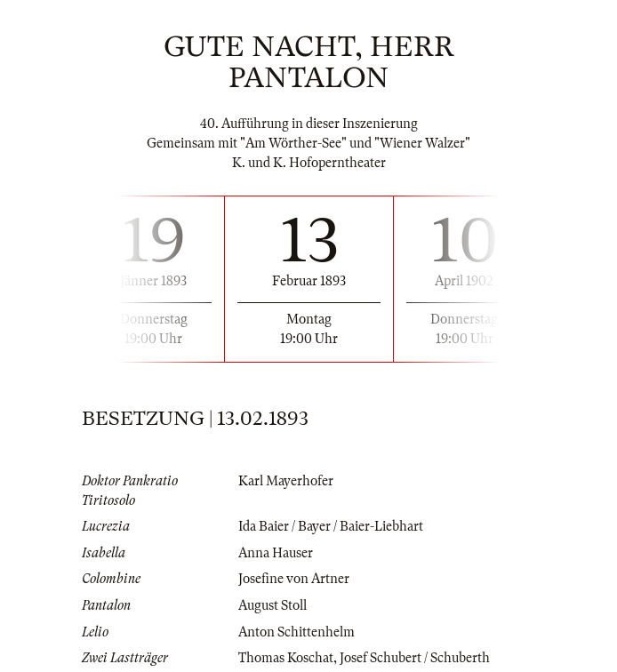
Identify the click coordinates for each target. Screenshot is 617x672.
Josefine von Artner (294, 579)
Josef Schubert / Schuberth (415, 658)
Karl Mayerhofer (286, 481)
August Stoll (272, 605)
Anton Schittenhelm (296, 632)
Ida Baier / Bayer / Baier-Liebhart (331, 526)
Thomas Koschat (286, 658)
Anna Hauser (276, 553)
